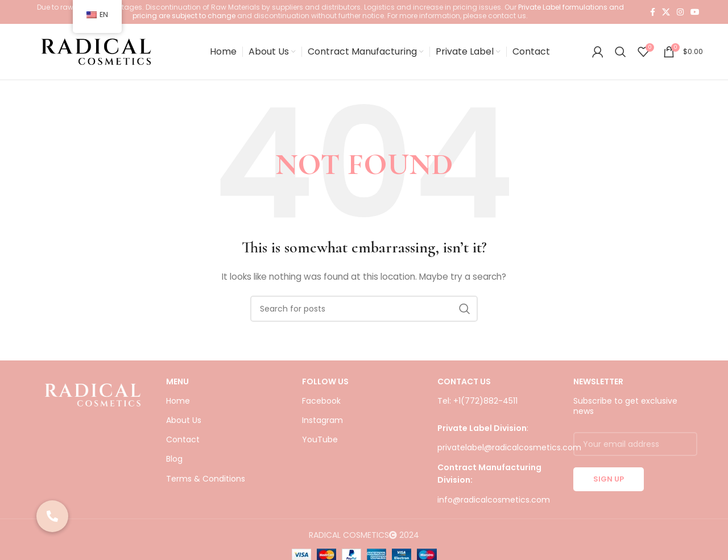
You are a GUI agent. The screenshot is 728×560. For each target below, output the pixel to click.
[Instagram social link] (680, 12)
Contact (183, 443)
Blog (174, 462)
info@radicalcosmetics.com (494, 503)
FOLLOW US (325, 385)
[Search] (621, 53)
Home (178, 404)
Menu (177, 385)
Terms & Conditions (206, 482)
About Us (184, 424)
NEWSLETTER (598, 385)
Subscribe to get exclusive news (625, 409)
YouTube (320, 443)
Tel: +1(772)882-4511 (477, 404)
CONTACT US (464, 385)
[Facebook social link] (653, 12)
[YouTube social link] (695, 12)
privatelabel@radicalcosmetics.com (509, 451)
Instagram (322, 424)
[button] (52, 516)
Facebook (321, 404)
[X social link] (666, 12)
